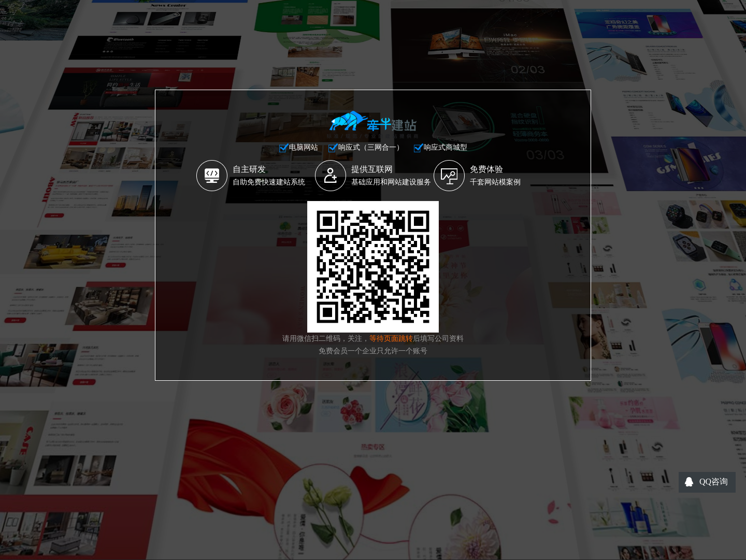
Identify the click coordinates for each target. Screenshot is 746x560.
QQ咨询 (714, 482)
